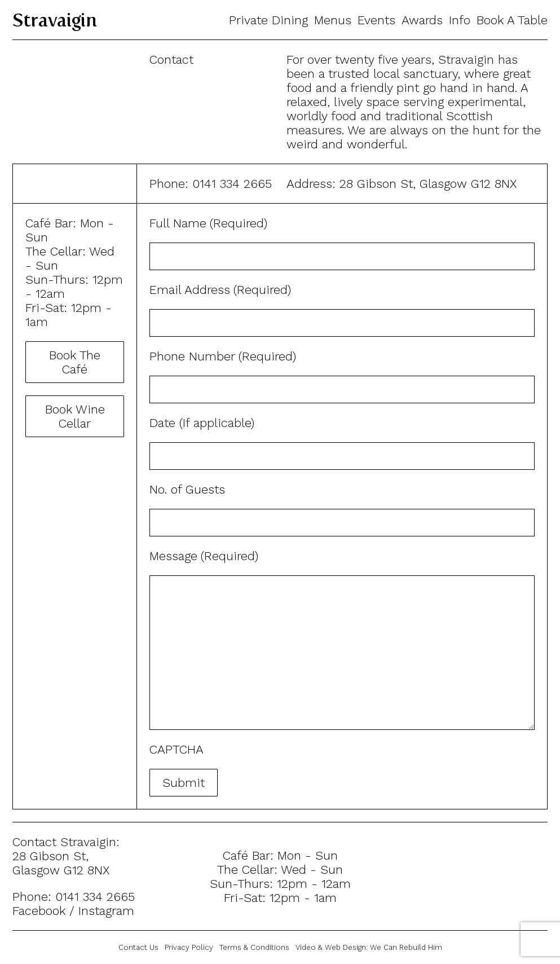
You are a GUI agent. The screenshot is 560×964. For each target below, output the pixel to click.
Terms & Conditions (254, 947)
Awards (422, 20)
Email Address (222, 290)
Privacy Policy (189, 947)
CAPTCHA (177, 749)
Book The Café (75, 362)
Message (205, 556)
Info (460, 20)
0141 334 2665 (232, 184)
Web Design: (383, 947)
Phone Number (224, 356)
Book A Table (512, 20)
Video (306, 947)
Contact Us (138, 947)
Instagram (106, 911)
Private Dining (268, 20)
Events (376, 20)
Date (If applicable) (202, 423)
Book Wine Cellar (75, 416)
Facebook (39, 911)
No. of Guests (187, 489)
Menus (333, 20)
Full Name (210, 223)
